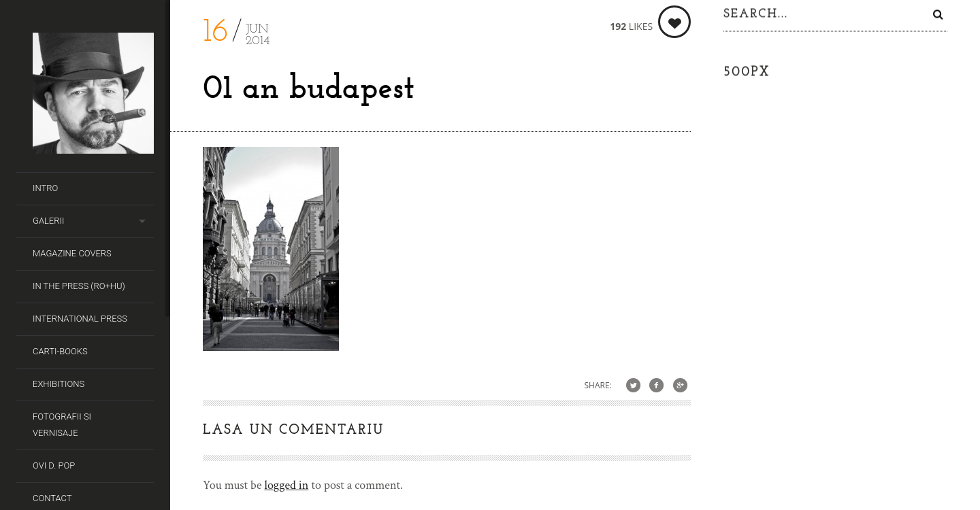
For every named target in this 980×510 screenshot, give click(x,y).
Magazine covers (72, 253)
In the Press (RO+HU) (79, 286)
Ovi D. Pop (54, 465)
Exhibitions (59, 384)
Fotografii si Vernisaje (62, 425)
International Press (80, 319)
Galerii (48, 221)
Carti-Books (60, 351)
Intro (45, 188)
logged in (286, 485)
